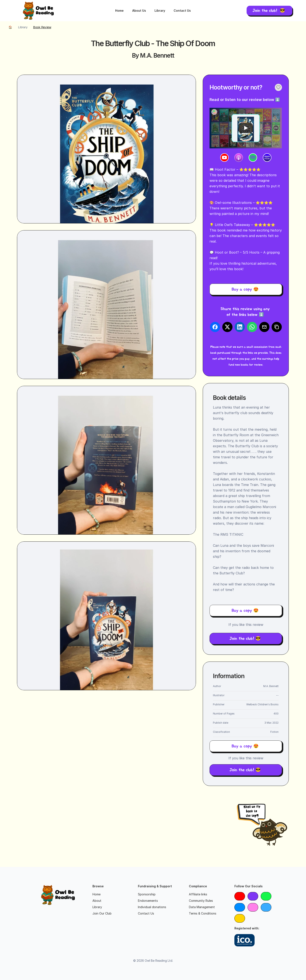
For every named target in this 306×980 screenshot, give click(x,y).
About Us (139, 11)
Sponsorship (147, 894)
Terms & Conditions (203, 913)
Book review (42, 27)
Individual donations (152, 907)
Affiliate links (198, 894)
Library (160, 11)
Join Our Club (102, 913)
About (97, 901)
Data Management (202, 907)
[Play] (246, 128)
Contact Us (182, 11)
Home (119, 11)
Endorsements (148, 901)
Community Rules (201, 901)
